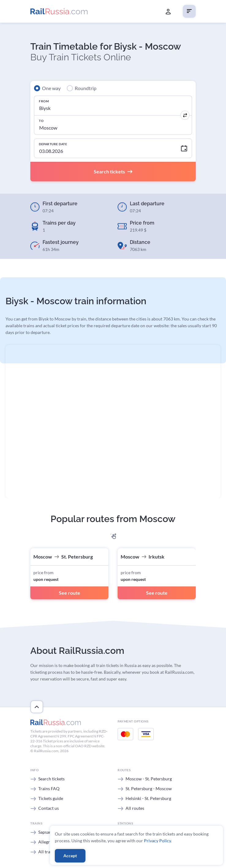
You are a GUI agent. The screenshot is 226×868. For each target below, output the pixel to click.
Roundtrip (86, 88)
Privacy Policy (157, 841)
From (44, 101)
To (41, 121)
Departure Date (53, 144)
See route (70, 593)
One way (51, 88)
